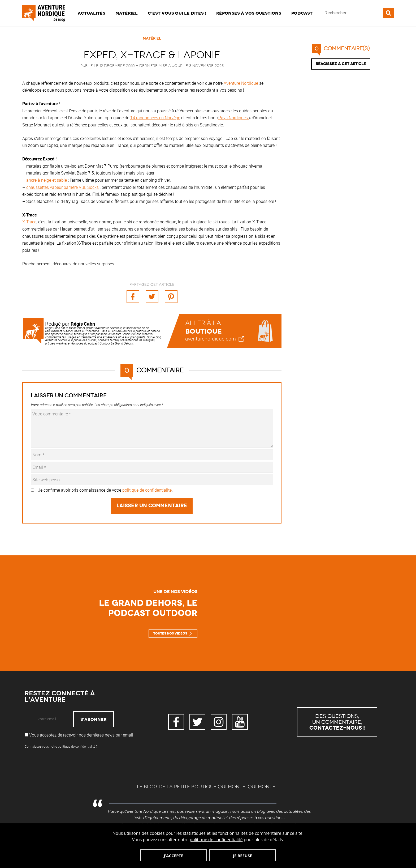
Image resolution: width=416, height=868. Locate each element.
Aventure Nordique (241, 83)
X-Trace (29, 222)
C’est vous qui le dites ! (177, 13)
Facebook (176, 722)
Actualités (92, 13)
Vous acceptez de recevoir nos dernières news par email (79, 735)
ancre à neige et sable (47, 180)
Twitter (197, 722)
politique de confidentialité (216, 840)
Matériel (127, 13)
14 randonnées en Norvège (155, 118)
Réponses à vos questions (249, 13)
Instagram (219, 722)
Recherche (388, 13)
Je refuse (242, 856)
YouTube (240, 722)
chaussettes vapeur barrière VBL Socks (62, 187)
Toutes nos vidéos (170, 633)
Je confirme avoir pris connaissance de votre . (105, 490)
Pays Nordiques (234, 118)
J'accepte (173, 856)
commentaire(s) (341, 48)
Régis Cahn (83, 324)
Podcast (302, 13)
